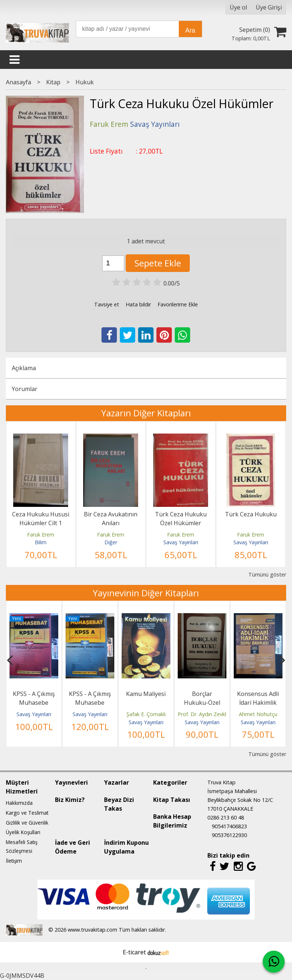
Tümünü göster (267, 574)
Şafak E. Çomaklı (146, 714)
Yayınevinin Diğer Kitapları (146, 593)
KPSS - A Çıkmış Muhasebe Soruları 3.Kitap (34, 703)
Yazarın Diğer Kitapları (146, 413)
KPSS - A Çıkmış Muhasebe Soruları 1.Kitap (90, 703)
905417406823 (229, 826)
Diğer (111, 542)
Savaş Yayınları (181, 542)
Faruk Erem (41, 535)
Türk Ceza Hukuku (251, 514)
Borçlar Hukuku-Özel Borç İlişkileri (202, 703)
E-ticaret (134, 952)
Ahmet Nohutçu (258, 714)
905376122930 (229, 835)
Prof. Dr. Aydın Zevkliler (205, 714)
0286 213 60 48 (226, 817)
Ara (190, 30)
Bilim (41, 542)
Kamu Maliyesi (146, 694)
